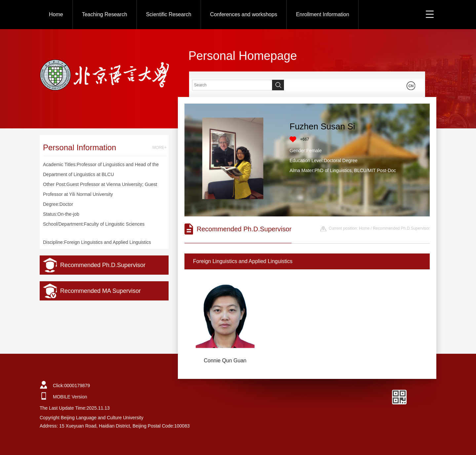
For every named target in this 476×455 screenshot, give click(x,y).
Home (56, 14)
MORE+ (159, 148)
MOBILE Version (70, 397)
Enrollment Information (322, 14)
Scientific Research (169, 14)
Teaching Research (105, 14)
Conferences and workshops (244, 14)
